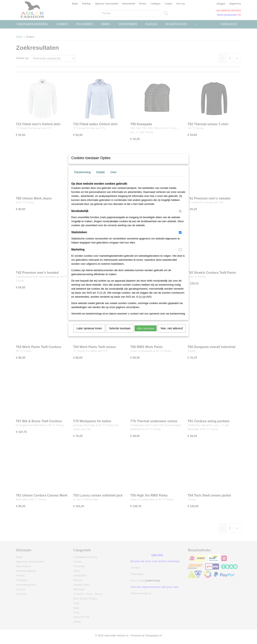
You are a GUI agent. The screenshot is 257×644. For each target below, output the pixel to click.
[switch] (180, 216)
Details (100, 177)
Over (113, 177)
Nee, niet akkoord (172, 334)
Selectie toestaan (120, 334)
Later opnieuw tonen (89, 334)
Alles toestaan (146, 334)
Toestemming (82, 177)
